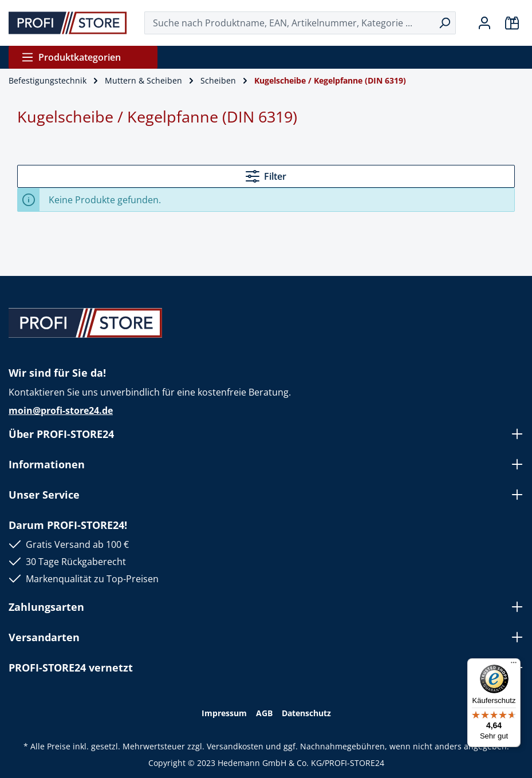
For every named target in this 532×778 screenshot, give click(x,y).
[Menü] (514, 665)
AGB (264, 713)
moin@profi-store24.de (61, 410)
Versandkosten (235, 746)
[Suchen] (445, 23)
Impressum (224, 713)
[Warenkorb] (512, 23)
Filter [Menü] (266, 176)
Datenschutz (306, 713)
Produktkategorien (71, 57)
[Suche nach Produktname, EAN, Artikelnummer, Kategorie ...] (289, 23)
